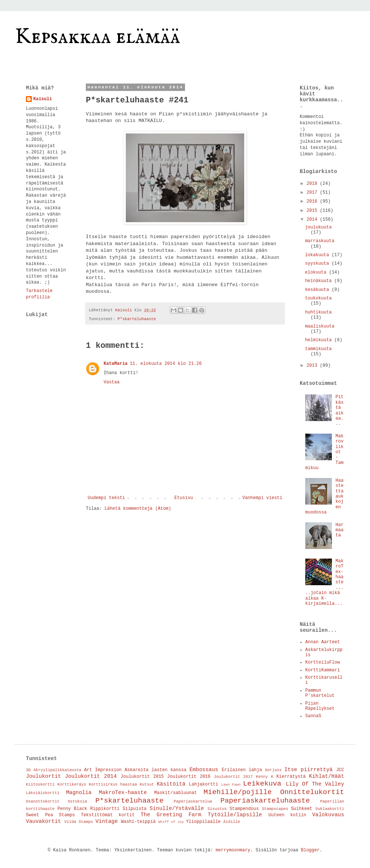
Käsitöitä (171, 784)
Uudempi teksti (106, 498)
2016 (313, 201)
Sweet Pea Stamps (51, 815)
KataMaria (116, 364)
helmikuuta (319, 340)
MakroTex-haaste (123, 793)
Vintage (107, 821)
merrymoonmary (233, 850)
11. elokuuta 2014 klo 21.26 (166, 364)
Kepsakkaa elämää (97, 37)
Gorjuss (273, 770)
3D (28, 770)
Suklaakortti (330, 809)
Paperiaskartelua (193, 801)
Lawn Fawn (231, 785)
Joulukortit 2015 (142, 777)
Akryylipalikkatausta (57, 770)
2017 (313, 193)
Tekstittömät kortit (108, 815)
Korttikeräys (72, 784)
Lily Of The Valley (315, 784)
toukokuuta (318, 298)
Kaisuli (43, 99)
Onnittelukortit (312, 792)
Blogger (310, 850)
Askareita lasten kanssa (156, 770)
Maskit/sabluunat (176, 793)
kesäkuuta (318, 290)
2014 (313, 220)
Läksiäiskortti (43, 793)
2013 (313, 366)
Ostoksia (77, 801)
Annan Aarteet (323, 642)
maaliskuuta (319, 326)
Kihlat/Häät (327, 776)
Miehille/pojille (238, 792)
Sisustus (217, 809)
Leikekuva (262, 784)
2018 (313, 184)
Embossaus (204, 770)
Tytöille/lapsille (235, 815)
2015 (313, 211)
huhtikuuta (318, 312)
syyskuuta (318, 264)
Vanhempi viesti (262, 498)
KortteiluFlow (323, 662)
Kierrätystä (291, 777)
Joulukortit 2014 (91, 776)
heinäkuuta (319, 281)
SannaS (313, 716)
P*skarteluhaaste (137, 319)
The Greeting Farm (171, 815)
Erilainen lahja (242, 770)
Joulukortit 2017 (233, 777)
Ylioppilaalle (203, 822)
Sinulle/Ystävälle (177, 808)
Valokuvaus (328, 815)
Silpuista (134, 809)
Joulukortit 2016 (189, 777)
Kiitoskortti (40, 784)
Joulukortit (43, 776)
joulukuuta (318, 227)
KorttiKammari (323, 670)
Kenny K (264, 777)
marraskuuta (319, 241)
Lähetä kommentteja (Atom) (138, 509)
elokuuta (317, 272)
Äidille (232, 822)
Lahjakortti (204, 784)
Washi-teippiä (138, 822)
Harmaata (340, 530)
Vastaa (112, 382)
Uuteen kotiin (287, 815)
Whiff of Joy (171, 822)
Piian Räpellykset (320, 706)
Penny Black (72, 809)
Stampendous (244, 809)
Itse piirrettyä (309, 770)
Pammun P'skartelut (320, 693)
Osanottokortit (43, 801)
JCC (340, 770)
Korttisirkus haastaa (113, 784)
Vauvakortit (43, 821)
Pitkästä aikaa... (340, 410)
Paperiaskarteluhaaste (265, 801)
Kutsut (147, 784)
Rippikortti (105, 809)
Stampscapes (275, 809)
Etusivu (184, 498)
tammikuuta (318, 349)
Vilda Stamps (79, 822)
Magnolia (79, 793)
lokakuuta (318, 255)
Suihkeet (302, 809)
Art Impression (103, 770)
